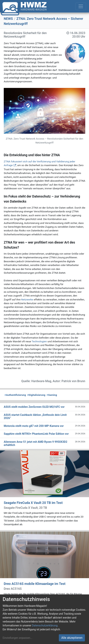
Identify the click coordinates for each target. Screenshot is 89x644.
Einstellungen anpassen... (18, 638)
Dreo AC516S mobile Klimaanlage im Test (35, 584)
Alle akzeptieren (72, 638)
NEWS (8, 19)
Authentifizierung (15, 395)
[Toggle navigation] (81, 6)
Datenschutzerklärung (45, 625)
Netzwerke (27, 299)
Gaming (52, 395)
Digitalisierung (36, 395)
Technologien (39, 341)
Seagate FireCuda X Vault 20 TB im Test (33, 503)
